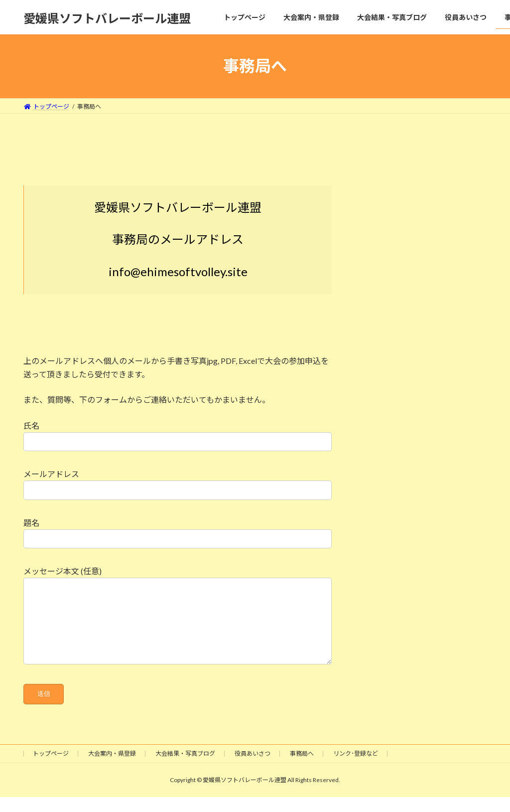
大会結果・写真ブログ (185, 768)
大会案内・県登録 (112, 768)
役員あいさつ (253, 768)
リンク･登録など (356, 768)
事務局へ (302, 768)
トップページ (51, 768)
